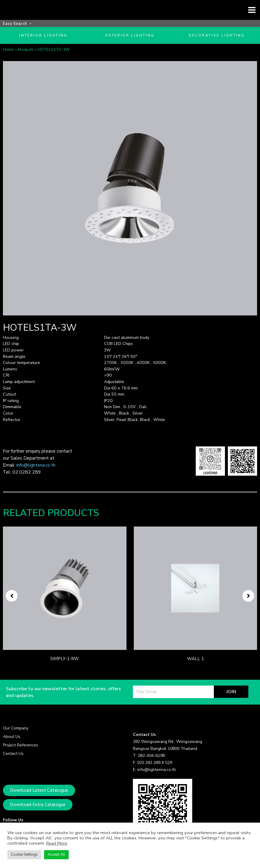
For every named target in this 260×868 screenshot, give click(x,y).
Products (26, 59)
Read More (57, 843)
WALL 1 (195, 668)
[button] (12, 605)
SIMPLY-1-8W (65, 668)
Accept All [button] (56, 855)
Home (8, 59)
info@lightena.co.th (36, 475)
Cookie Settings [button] (24, 855)
